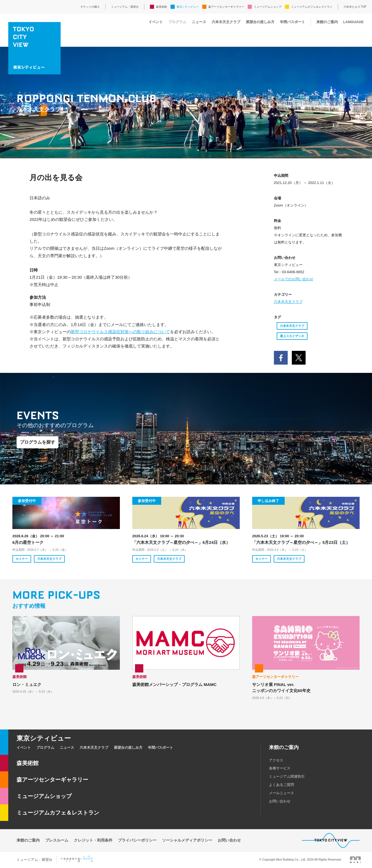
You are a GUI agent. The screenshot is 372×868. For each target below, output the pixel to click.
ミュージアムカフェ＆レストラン (312, 7)
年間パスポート (293, 22)
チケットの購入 (90, 7)
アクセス (276, 760)
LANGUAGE (354, 22)
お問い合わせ (280, 801)
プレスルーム (57, 840)
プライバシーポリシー (137, 840)
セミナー (22, 559)
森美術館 (161, 7)
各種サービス (280, 768)
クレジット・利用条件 (93, 840)
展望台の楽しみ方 (260, 22)
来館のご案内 (327, 22)
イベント (156, 22)
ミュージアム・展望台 (125, 7)
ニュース (199, 22)
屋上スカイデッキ (292, 336)
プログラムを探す (37, 442)
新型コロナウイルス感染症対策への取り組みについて (120, 332)
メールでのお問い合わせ (294, 279)
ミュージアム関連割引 (287, 776)
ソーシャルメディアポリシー (187, 840)
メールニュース (281, 793)
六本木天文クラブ (226, 22)
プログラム (177, 22)
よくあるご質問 (281, 785)
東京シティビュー (188, 7)
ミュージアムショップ (268, 7)
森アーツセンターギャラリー (226, 7)
